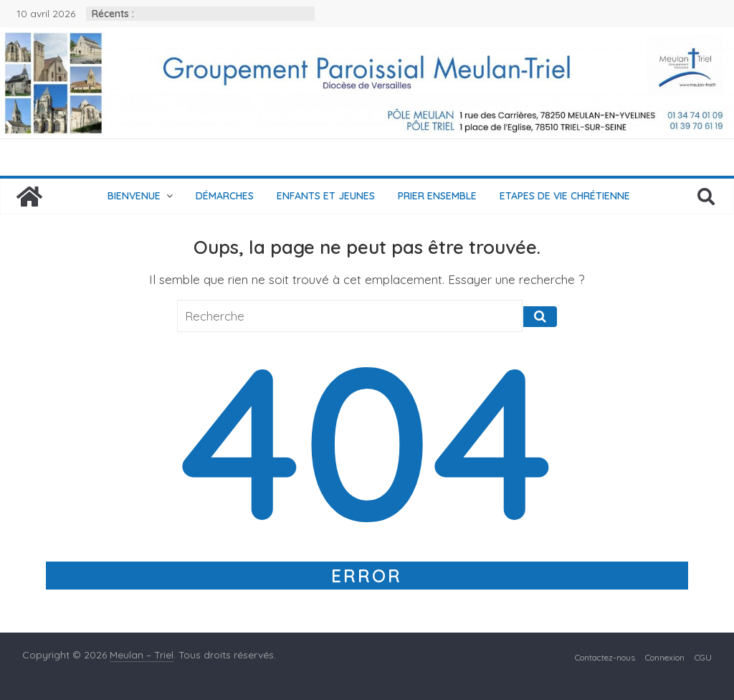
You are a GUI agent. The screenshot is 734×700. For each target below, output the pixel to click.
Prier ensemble (437, 196)
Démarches (225, 196)
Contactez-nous (605, 657)
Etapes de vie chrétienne (565, 196)
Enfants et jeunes (326, 196)
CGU (703, 657)
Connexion (665, 657)
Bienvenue (134, 196)
